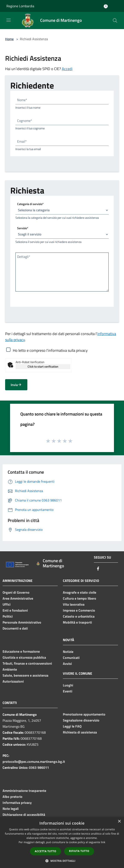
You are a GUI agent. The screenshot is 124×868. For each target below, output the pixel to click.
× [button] (119, 821)
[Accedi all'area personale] (106, 6)
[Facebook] (98, 569)
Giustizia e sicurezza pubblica (24, 657)
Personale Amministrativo (22, 622)
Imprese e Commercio (79, 610)
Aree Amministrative (18, 598)
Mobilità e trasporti (77, 622)
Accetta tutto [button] (46, 851)
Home (9, 39)
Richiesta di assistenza (80, 732)
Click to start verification (43, 366)
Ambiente (10, 669)
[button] (62, 861)
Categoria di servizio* (30, 204)
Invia (16, 385)
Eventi (68, 691)
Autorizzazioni (13, 681)
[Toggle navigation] (9, 20)
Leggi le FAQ (72, 726)
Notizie (68, 652)
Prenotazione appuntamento (84, 714)
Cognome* (25, 121)
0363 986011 (39, 767)
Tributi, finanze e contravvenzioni (27, 663)
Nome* (22, 100)
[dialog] (62, 842)
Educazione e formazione (21, 651)
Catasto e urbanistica (79, 616)
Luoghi (68, 685)
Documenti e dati (15, 628)
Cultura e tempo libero (80, 598)
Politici (8, 616)
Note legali (11, 809)
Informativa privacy (17, 803)
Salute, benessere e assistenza (25, 675)
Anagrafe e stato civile (80, 592)
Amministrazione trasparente (24, 791)
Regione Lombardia (20, 6)
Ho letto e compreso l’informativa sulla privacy (50, 350)
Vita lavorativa (74, 604)
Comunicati (71, 658)
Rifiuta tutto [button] (79, 851)
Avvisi (67, 664)
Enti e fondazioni (15, 610)
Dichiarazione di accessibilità (24, 815)
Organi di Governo (16, 592)
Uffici (7, 604)
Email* (22, 141)
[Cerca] (115, 21)
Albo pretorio (13, 797)
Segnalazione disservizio (81, 720)
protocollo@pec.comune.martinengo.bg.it (34, 762)
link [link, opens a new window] (103, 842)
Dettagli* (24, 257)
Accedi (67, 69)
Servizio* (23, 228)
